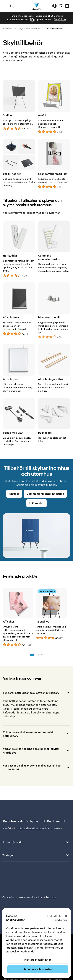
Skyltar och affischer (29, 28)
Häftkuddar (36, 503)
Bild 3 (42, 655)
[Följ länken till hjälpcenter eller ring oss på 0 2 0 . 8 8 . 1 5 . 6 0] (54, 6)
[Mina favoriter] (61, 6)
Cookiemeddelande (22, 951)
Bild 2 (38, 655)
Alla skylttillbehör (55, 28)
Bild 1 (32, 655)
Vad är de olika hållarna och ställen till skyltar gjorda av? (31, 751)
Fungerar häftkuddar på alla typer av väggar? (31, 693)
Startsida (8, 28)
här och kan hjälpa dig (30, 828)
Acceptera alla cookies (38, 969)
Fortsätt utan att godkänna (57, 918)
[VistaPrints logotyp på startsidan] (36, 6)
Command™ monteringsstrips (45, 494)
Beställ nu (60, 19)
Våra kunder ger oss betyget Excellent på (29, 897)
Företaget (35, 855)
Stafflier (14, 494)
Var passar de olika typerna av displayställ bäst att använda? (32, 767)
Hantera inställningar (38, 960)
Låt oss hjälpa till (35, 842)
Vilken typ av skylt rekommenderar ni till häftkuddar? (28, 734)
